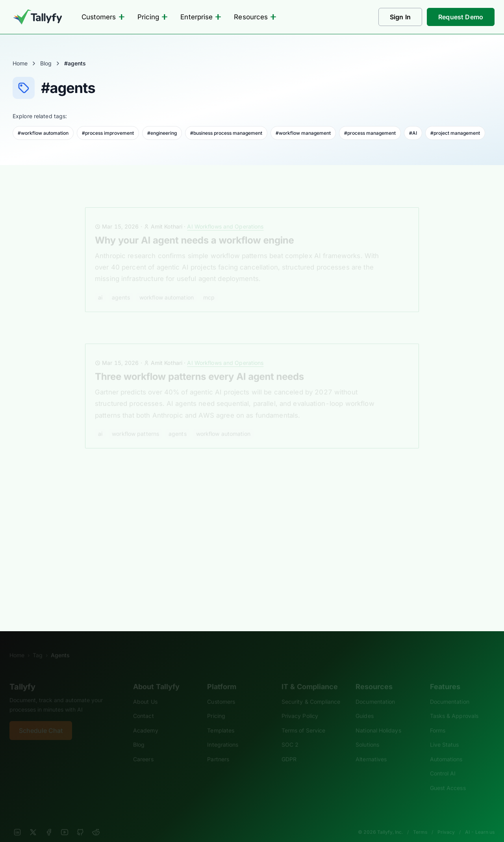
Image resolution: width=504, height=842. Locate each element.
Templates (221, 720)
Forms (438, 720)
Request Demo (461, 17)
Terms (420, 821)
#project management (455, 133)
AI (100, 287)
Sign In (400, 17)
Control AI (443, 763)
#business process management (226, 133)
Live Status (445, 734)
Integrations (223, 734)
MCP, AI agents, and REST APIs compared (189, 503)
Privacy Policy (300, 705)
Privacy (446, 821)
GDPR (289, 748)
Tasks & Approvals (454, 705)
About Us (145, 691)
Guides (365, 705)
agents (121, 287)
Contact (144, 705)
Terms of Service (303, 720)
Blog (46, 63)
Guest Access (448, 777)
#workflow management (303, 133)
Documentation (375, 691)
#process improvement (108, 133)
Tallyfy (22, 676)
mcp (189, 560)
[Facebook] (49, 822)
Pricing (153, 17)
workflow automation (167, 287)
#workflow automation (43, 133)
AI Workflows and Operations (225, 216)
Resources (255, 17)
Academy (146, 720)
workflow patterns (135, 423)
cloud (167, 560)
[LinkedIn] (17, 822)
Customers (103, 17)
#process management (370, 133)
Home (20, 63)
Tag (38, 644)
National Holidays (378, 720)
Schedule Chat (41, 720)
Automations (446, 748)
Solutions (367, 734)
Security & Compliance (311, 691)
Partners (218, 748)
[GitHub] (80, 822)
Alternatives (371, 748)
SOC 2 (290, 734)
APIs (145, 560)
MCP (209, 287)
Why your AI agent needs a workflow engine (194, 230)
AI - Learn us (480, 821)
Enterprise (201, 17)
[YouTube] (65, 822)
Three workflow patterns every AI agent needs (199, 366)
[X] (33, 822)
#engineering (162, 133)
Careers (143, 748)
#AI (413, 133)
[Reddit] (96, 822)
